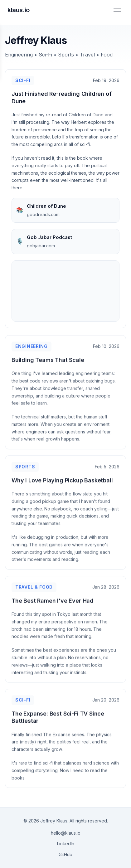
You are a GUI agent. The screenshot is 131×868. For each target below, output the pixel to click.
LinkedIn (66, 844)
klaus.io (19, 10)
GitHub (65, 854)
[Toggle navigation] (117, 10)
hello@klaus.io (66, 833)
